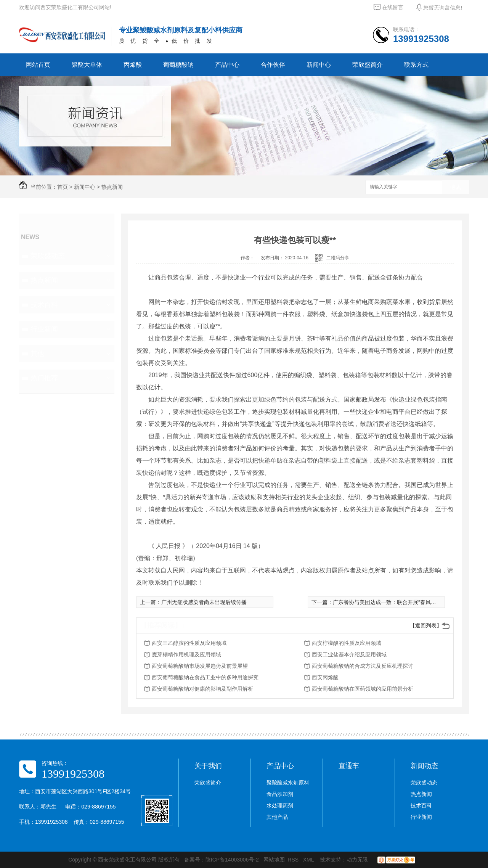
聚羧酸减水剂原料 (288, 783)
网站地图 (274, 860)
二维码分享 (338, 258)
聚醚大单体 (87, 65)
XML (309, 860)
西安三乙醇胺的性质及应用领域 (189, 643)
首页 (63, 187)
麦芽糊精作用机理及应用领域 (186, 654)
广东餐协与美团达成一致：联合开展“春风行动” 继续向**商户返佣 (409, 602)
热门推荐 (44, 378)
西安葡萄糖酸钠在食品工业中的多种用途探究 (205, 677)
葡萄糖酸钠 (178, 65)
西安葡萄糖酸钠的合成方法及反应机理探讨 (363, 666)
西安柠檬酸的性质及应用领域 (347, 643)
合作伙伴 (273, 65)
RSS (294, 860)
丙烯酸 (133, 65)
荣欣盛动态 (48, 256)
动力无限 (357, 860)
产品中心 (227, 65)
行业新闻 (44, 329)
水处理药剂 (280, 805)
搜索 (456, 187)
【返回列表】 (426, 625)
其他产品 (277, 817)
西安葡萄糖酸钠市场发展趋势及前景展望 (200, 666)
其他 (37, 354)
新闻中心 (319, 65)
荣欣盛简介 (368, 65)
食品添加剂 (280, 794)
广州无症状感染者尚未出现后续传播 (204, 602)
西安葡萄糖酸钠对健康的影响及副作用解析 (202, 689)
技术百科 (44, 305)
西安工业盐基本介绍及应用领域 (349, 654)
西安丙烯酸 (325, 677)
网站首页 (38, 65)
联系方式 (416, 65)
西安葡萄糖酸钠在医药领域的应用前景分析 (363, 689)
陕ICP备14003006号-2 (232, 860)
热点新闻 (112, 187)
